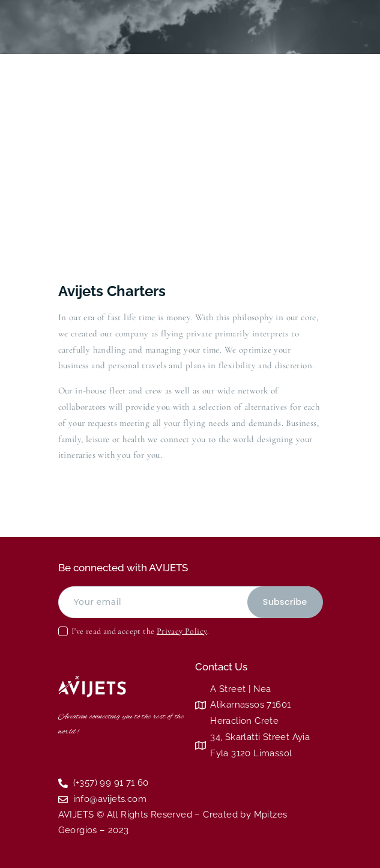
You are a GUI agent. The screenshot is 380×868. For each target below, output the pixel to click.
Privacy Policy (182, 631)
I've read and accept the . (140, 631)
